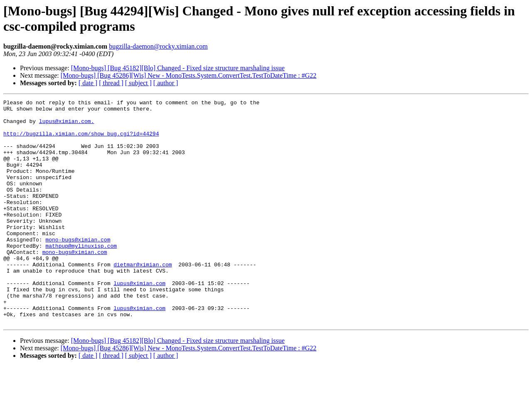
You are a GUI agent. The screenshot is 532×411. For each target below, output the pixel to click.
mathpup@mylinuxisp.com (81, 276)
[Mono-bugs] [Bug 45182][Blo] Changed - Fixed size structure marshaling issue (178, 68)
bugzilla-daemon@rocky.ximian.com (158, 46)
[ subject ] (138, 83)
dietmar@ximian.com (143, 298)
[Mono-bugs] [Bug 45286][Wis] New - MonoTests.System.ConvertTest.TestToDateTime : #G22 (189, 75)
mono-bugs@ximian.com (78, 268)
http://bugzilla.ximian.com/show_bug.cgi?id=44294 (81, 141)
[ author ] (166, 83)
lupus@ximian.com (139, 320)
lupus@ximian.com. (67, 126)
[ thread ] (111, 83)
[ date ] (88, 83)
